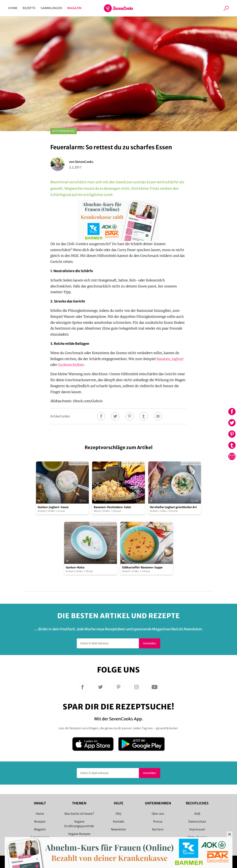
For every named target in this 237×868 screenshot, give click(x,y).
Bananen (163, 359)
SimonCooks (84, 162)
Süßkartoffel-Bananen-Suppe (142, 567)
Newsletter (119, 829)
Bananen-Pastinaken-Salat (112, 507)
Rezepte (29, 8)
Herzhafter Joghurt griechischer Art (173, 507)
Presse (158, 822)
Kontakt (119, 822)
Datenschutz (197, 822)
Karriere (158, 829)
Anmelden (150, 643)
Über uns (158, 814)
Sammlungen (51, 8)
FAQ (118, 814)
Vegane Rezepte (79, 834)
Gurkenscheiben (71, 365)
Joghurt (178, 359)
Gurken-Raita (75, 567)
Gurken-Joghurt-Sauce (53, 507)
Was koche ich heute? (79, 814)
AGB (197, 814)
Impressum (197, 829)
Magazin (74, 8)
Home (13, 8)
